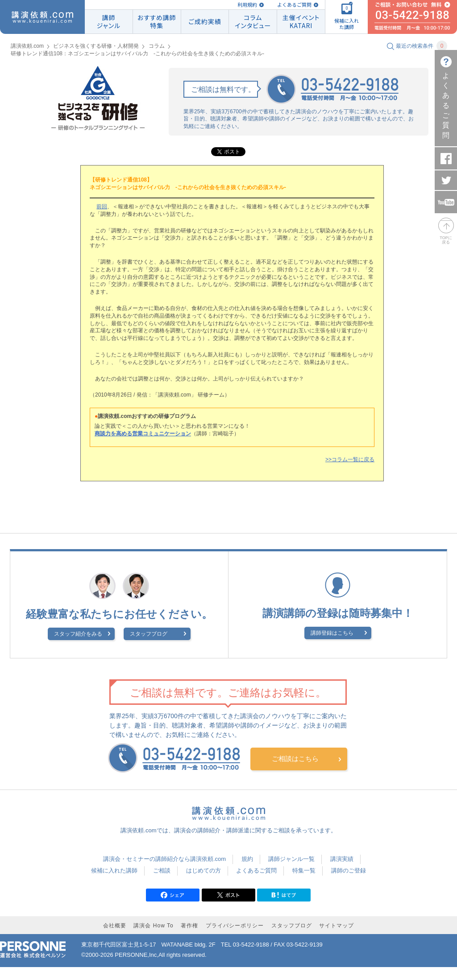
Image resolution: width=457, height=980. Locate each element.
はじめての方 (204, 870)
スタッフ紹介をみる (78, 634)
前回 (102, 207)
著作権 (189, 926)
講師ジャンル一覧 (291, 859)
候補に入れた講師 (114, 870)
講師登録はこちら (332, 633)
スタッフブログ (149, 634)
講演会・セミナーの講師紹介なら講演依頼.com (164, 859)
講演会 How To (153, 926)
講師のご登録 (349, 870)
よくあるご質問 (294, 5)
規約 (247, 859)
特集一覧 (304, 870)
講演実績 (342, 859)
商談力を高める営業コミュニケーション (143, 434)
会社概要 (115, 926)
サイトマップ (337, 926)
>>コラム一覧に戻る (350, 459)
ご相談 (162, 870)
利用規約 (247, 5)
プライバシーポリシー (235, 926)
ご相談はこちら (295, 759)
